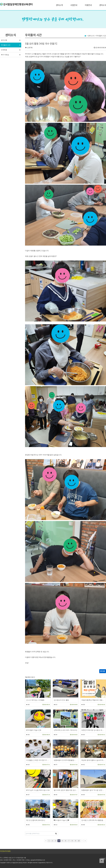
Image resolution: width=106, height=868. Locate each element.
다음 (82, 841)
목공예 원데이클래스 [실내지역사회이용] (93, 760)
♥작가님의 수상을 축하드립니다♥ (38, 790)
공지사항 (4, 40)
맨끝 (85, 841)
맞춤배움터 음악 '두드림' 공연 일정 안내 (93, 790)
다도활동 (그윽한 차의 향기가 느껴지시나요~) (38, 760)
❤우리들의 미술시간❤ (61, 820)
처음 (46, 841)
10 (79, 841)
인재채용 (4, 50)
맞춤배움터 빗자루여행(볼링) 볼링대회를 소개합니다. (66, 760)
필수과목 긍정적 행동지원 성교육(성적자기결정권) (66, 790)
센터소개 (59, 5)
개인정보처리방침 (5, 851)
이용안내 (88, 5)
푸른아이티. (49, 863)
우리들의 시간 (6, 45)
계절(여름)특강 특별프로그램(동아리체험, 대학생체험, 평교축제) (93, 700)
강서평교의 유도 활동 (61, 700)
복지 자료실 (5, 55)
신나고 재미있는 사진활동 (35, 700)
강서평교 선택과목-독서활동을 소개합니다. (93, 820)
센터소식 (103, 5)
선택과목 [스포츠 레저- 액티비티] (65, 730)
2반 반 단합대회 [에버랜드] (36, 820)
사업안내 (74, 5)
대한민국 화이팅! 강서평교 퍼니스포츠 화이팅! (93, 730)
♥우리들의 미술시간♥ (34, 730)
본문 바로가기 (0, 0)
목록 (103, 671)
